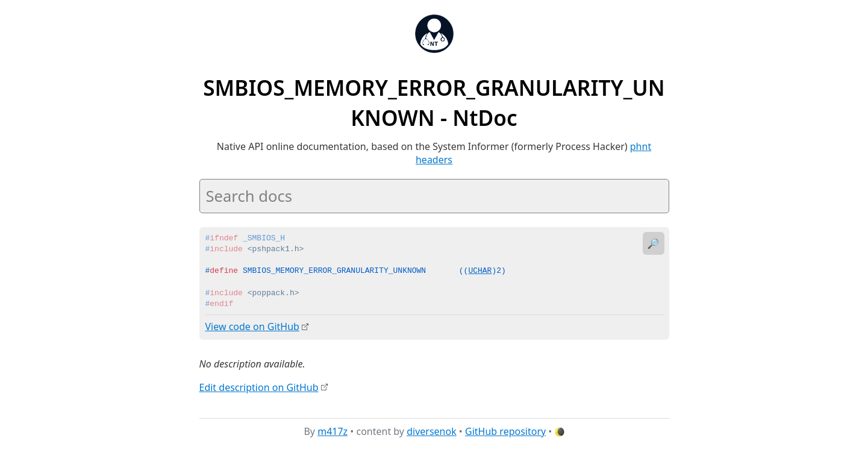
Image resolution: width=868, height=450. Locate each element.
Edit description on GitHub (259, 387)
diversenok (432, 431)
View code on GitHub (252, 327)
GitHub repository (505, 431)
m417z (333, 431)
